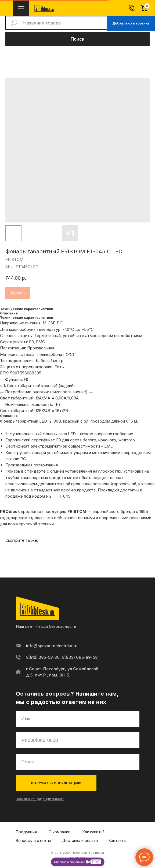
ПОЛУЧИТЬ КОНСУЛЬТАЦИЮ (56, 783)
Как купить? (93, 832)
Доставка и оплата (80, 840)
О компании (60, 832)
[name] (78, 719)
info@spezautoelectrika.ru (52, 646)
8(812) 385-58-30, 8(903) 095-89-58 (62, 657)
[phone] (78, 740)
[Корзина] (147, 8)
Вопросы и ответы (33, 840)
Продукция (26, 832)
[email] (78, 762)
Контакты (117, 840)
